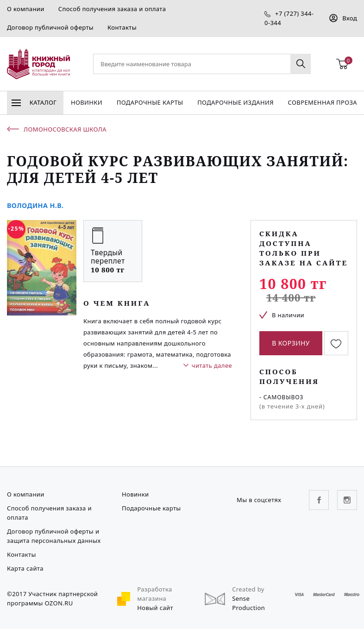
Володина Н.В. (35, 205)
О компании (26, 9)
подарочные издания (235, 102)
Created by (248, 589)
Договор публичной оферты (50, 27)
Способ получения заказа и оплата (112, 9)
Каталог (34, 102)
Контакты (122, 27)
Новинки (87, 102)
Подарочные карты (150, 102)
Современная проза (323, 102)
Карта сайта (25, 568)
